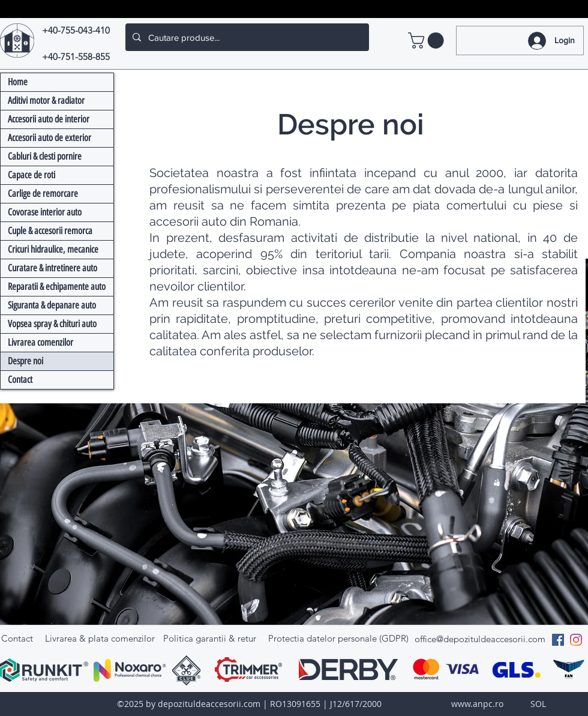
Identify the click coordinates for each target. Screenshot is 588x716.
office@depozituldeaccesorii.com (480, 639)
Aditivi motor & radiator (46, 101)
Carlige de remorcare (43, 194)
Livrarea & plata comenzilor (100, 638)
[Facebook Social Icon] (558, 640)
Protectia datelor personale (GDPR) (338, 638)
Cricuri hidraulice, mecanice (53, 249)
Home (18, 82)
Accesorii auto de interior (49, 119)
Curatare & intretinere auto (52, 268)
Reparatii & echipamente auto (57, 287)
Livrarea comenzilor (40, 342)
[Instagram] (576, 640)
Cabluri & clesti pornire (45, 156)
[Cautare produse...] (246, 37)
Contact (20, 380)
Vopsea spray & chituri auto (52, 324)
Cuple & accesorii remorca (50, 231)
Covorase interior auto (45, 212)
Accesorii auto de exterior (49, 138)
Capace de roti (31, 175)
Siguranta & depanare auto (52, 305)
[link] (428, 41)
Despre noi (25, 361)
